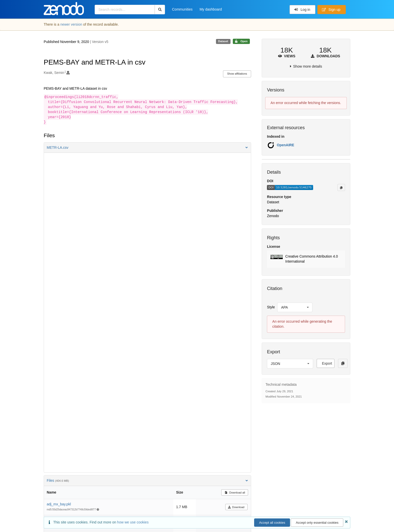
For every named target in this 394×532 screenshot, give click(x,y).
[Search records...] (125, 10)
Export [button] (327, 363)
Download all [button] (235, 493)
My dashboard (211, 9)
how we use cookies (133, 522)
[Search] (160, 10)
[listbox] (295, 307)
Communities (182, 9)
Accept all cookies (272, 523)
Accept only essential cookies (317, 523)
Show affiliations (237, 74)
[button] (147, 148)
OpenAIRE (285, 145)
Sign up (331, 10)
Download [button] (236, 507)
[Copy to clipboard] (341, 187)
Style (271, 307)
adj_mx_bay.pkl (59, 504)
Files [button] (147, 480)
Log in (302, 10)
